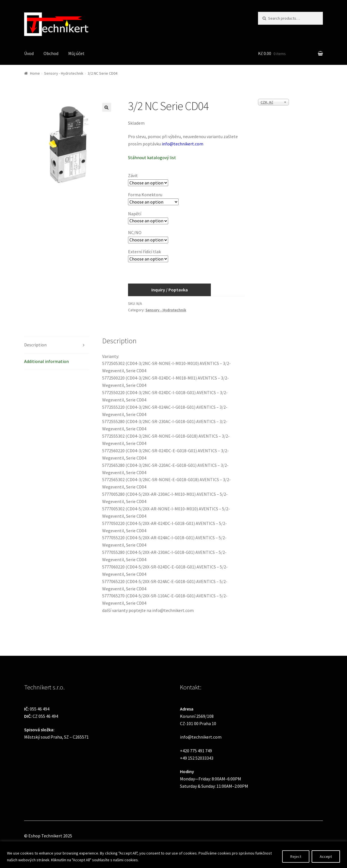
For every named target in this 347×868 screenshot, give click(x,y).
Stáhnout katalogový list (152, 157)
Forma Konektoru (145, 195)
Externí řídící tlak (144, 252)
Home (35, 73)
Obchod (51, 53)
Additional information (46, 361)
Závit (133, 175)
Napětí (135, 214)
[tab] (57, 345)
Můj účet (76, 53)
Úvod (29, 53)
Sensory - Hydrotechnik (64, 73)
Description (35, 345)
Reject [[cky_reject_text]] (296, 856)
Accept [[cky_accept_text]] (326, 856)
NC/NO (135, 232)
